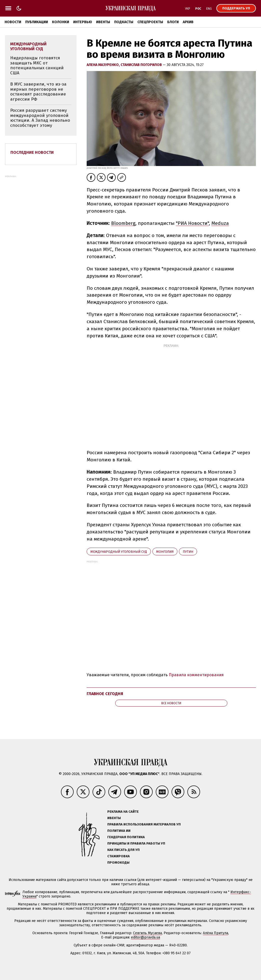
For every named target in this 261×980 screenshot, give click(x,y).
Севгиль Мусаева (147, 933)
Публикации (37, 22)
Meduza (220, 223)
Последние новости (32, 152)
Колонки (61, 22)
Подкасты (124, 22)
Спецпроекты (150, 22)
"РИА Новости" (192, 223)
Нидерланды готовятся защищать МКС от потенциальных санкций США (37, 65)
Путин (188, 552)
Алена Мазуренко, (104, 65)
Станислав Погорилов (142, 65)
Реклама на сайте (123, 812)
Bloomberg (123, 223)
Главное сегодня (105, 694)
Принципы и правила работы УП (136, 843)
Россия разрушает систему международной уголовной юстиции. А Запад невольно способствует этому (40, 118)
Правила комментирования (196, 675)
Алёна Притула (216, 933)
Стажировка (119, 856)
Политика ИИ (119, 831)
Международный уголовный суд (119, 552)
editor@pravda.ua (146, 937)
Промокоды (118, 862)
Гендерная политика (126, 837)
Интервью (83, 22)
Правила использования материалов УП (144, 824)
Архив (188, 22)
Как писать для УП (123, 850)
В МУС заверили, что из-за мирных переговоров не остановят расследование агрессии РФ (38, 92)
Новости (13, 22)
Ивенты (103, 22)
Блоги (173, 22)
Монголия (165, 552)
